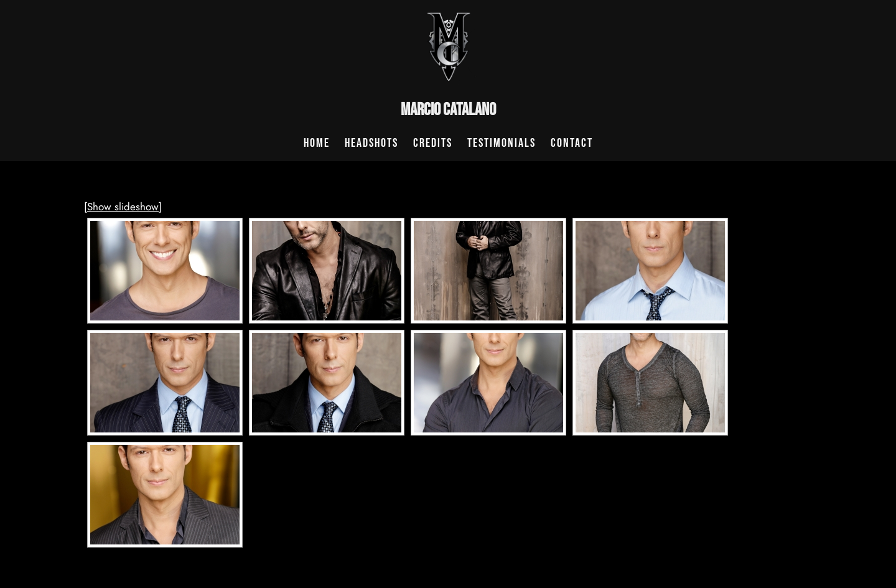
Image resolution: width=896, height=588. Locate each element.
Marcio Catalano (448, 110)
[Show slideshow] (123, 207)
